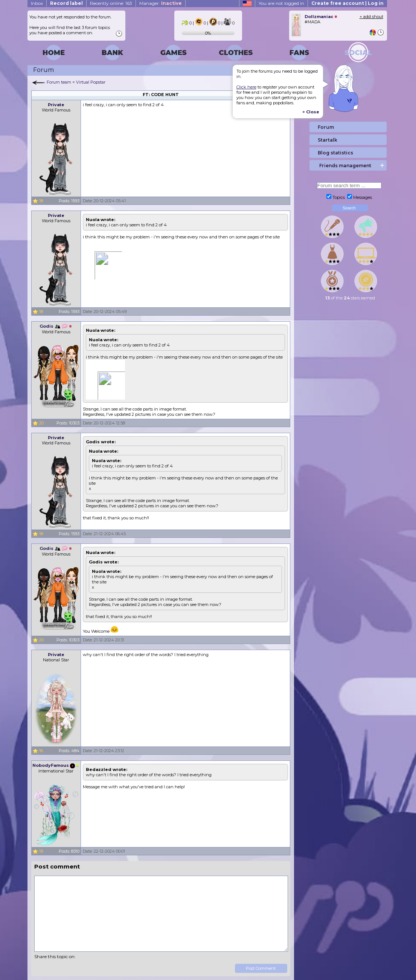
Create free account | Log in (347, 3)
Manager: (161, 3)
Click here (246, 87)
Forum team (59, 82)
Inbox (37, 3)
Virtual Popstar (91, 82)
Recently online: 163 (111, 3)
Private (56, 105)
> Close (311, 112)
